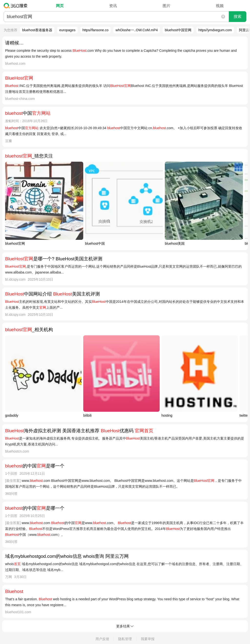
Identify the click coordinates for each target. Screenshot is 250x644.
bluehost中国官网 (178, 30)
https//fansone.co (96, 30)
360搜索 (17, 6)
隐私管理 (125, 639)
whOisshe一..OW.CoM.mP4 (137, 30)
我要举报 (148, 639)
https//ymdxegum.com (215, 30)
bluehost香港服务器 (37, 30)
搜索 (238, 16)
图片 (167, 6)
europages (67, 30)
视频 (220, 6)
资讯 (113, 6)
